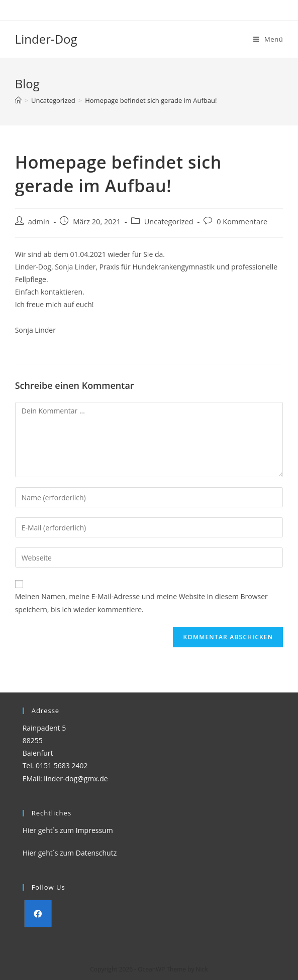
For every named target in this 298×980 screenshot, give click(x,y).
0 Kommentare (242, 222)
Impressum (94, 830)
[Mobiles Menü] (268, 39)
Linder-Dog (46, 39)
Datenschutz (96, 853)
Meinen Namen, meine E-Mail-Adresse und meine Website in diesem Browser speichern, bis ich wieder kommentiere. (141, 603)
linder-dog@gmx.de (76, 779)
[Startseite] (18, 100)
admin (39, 222)
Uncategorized (169, 222)
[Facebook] (38, 914)
